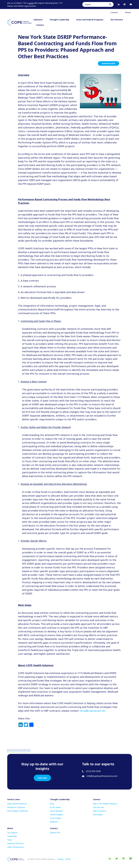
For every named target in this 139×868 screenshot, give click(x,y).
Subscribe (42, 778)
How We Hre (98, 807)
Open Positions (100, 811)
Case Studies (56, 818)
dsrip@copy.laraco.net (93, 711)
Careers (115, 12)
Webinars (54, 822)
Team (10, 840)
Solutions (39, 20)
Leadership (12, 836)
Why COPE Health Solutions (105, 804)
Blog (52, 804)
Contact (40, 25)
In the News (55, 807)
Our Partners (117, 20)
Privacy (60, 859)
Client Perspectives (16, 847)
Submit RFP (55, 833)
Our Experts (12, 833)
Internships (98, 815)
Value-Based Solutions (17, 804)
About (129, 12)
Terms (68, 859)
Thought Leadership (60, 20)
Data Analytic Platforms (18, 811)
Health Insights (57, 815)
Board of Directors (15, 843)
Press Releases (57, 811)
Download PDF (109, 63)
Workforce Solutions (16, 807)
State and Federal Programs (91, 20)
